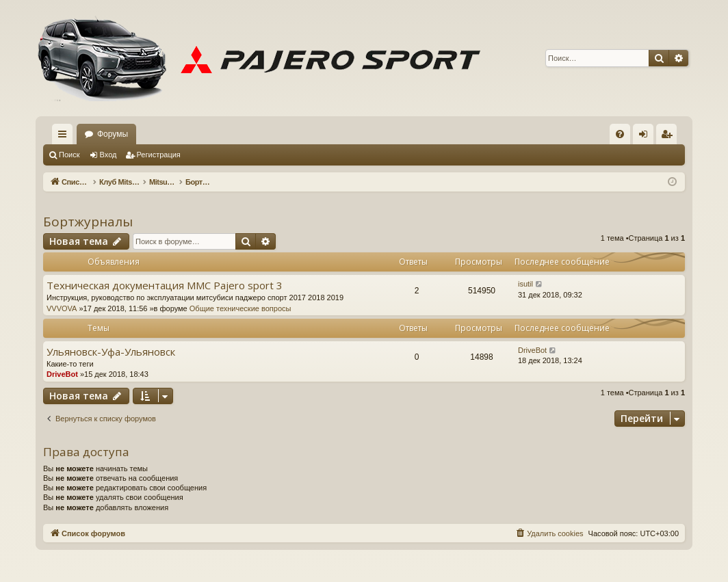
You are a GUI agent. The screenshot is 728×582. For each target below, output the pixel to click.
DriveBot (62, 374)
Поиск (69, 155)
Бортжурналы (88, 222)
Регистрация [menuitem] (669, 137)
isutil (525, 284)
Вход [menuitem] (646, 137)
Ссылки (65, 137)
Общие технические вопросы (240, 308)
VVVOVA (62, 308)
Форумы (113, 134)
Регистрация (159, 155)
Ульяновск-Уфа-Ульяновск (111, 352)
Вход (108, 155)
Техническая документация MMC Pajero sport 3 (165, 286)
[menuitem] (620, 134)
